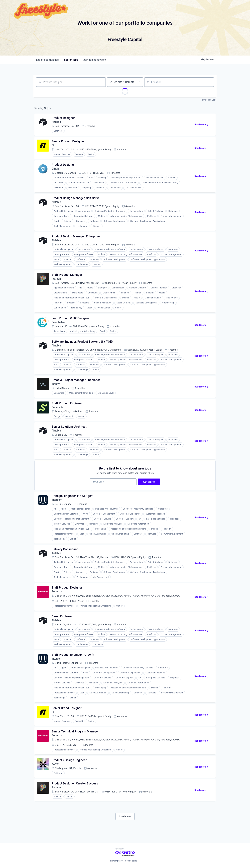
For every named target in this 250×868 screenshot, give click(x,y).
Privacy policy (116, 861)
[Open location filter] (210, 82)
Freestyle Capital (125, 39)
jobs (71, 60)
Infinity (56, 387)
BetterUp (57, 596)
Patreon (56, 281)
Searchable (58, 324)
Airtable (56, 122)
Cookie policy (131, 861)
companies (47, 60)
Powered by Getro (209, 100)
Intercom (57, 504)
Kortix (55, 771)
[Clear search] (101, 82)
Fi (53, 146)
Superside (58, 410)
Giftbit (55, 169)
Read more (203, 126)
